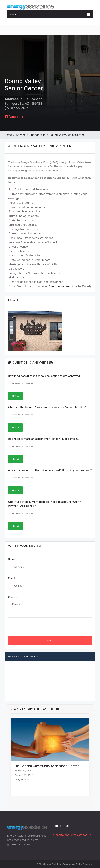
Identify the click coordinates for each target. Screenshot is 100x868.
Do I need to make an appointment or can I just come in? (44, 439)
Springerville (38, 135)
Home (8, 135)
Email (11, 578)
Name (12, 560)
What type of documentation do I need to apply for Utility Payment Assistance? (45, 504)
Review (13, 597)
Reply (15, 396)
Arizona (21, 135)
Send (50, 640)
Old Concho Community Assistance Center (47, 766)
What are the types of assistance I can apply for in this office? (47, 407)
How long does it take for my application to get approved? (45, 376)
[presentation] (34, 627)
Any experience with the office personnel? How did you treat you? (50, 470)
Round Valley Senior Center (67, 135)
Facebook (14, 117)
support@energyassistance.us (72, 835)
